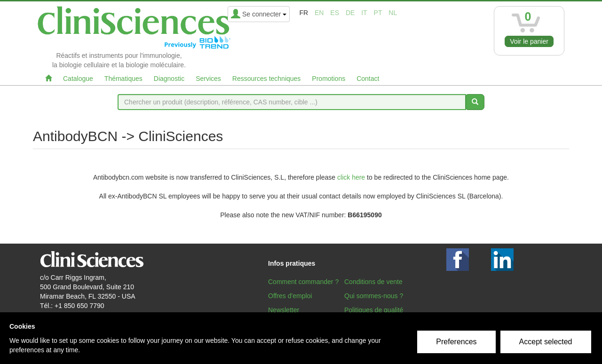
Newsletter (284, 310)
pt (378, 13)
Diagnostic (169, 79)
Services (208, 79)
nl (393, 13)
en (319, 13)
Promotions (329, 79)
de (350, 13)
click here (351, 177)
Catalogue (78, 79)
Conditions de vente (373, 282)
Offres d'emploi (290, 296)
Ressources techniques (267, 79)
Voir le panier (529, 41)
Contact (368, 79)
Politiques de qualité (374, 310)
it (364, 13)
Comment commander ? (303, 282)
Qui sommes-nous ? (374, 296)
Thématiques (123, 79)
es (335, 13)
